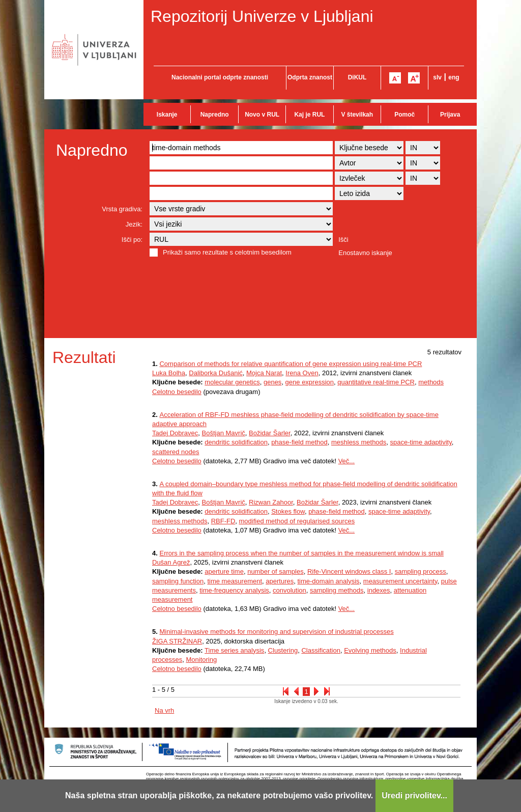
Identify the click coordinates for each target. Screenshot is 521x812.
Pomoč (404, 115)
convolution (290, 590)
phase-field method (299, 442)
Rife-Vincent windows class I (349, 571)
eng (454, 77)
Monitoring (201, 660)
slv (437, 77)
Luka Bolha (169, 373)
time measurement (235, 581)
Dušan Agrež (171, 562)
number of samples (276, 571)
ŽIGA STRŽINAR (177, 641)
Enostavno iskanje (365, 253)
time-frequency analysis (234, 590)
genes (272, 382)
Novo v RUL (262, 115)
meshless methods (359, 442)
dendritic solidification (236, 442)
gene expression (310, 382)
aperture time (224, 571)
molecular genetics (232, 382)
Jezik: (134, 224)
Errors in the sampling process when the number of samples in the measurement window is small (301, 553)
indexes (379, 590)
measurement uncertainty (400, 581)
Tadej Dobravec (175, 433)
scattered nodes (176, 452)
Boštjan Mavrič (224, 433)
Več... (347, 461)
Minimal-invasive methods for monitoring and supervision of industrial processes (276, 632)
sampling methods (337, 590)
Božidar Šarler (270, 433)
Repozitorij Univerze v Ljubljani (262, 16)
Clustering (283, 650)
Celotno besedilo (177, 392)
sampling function (178, 581)
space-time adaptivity (421, 442)
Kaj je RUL (309, 115)
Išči (343, 240)
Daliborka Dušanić (216, 373)
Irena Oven (302, 373)
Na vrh (164, 710)
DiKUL (357, 77)
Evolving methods (370, 650)
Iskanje (167, 115)
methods (431, 382)
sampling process (421, 571)
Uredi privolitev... (414, 795)
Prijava (450, 115)
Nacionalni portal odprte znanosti (220, 77)
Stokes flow (288, 511)
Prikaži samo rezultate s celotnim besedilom (227, 252)
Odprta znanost (310, 77)
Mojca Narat (264, 373)
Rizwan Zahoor (271, 502)
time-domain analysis (328, 581)
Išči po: (132, 240)
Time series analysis (234, 650)
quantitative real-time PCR (376, 382)
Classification (321, 650)
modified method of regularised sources (297, 521)
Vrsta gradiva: (122, 209)
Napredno (215, 115)
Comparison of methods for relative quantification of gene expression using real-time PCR (291, 364)
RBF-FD (223, 521)
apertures (280, 581)
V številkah (357, 115)
